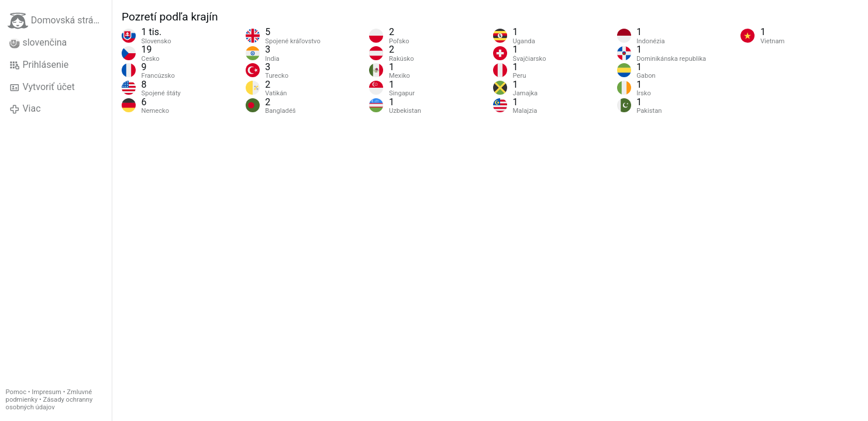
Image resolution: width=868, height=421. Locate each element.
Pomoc (16, 392)
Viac (25, 109)
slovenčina (38, 43)
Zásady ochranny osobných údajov (49, 403)
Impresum (46, 392)
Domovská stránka (58, 21)
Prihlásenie (39, 65)
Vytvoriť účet (42, 87)
